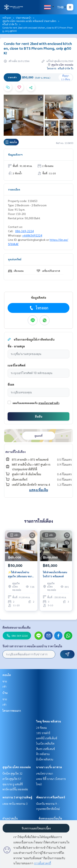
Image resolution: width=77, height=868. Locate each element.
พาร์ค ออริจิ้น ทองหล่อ (15, 789)
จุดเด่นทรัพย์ (15, 259)
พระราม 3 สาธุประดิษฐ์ (17, 797)
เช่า (4, 686)
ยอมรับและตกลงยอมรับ (25, 403)
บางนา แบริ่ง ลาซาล (49, 767)
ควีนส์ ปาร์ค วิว (10, 24)
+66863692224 (32, 235)
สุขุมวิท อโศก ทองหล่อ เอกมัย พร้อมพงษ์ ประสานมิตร (29, 21)
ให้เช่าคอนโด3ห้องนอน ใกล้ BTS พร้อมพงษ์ (55, 574)
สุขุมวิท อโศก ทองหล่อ (17, 767)
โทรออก (38, 308)
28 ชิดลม (41, 728)
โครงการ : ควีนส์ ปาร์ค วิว (60, 68)
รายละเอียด (14, 189)
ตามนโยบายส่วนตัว (49, 403)
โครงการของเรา (12, 711)
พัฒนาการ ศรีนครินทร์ (51, 797)
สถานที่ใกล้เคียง (16, 452)
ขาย (5, 681)
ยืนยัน (39, 416)
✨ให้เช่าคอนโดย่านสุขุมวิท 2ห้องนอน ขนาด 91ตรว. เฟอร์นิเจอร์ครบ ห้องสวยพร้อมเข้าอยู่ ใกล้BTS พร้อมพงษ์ (21, 574)
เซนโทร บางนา (45, 773)
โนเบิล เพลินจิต (45, 743)
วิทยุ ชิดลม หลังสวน (49, 721)
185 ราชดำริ (43, 733)
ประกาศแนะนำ (24, 18)
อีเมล (11, 384)
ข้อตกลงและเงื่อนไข (50, 818)
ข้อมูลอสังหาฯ (15, 155)
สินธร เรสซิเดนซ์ (45, 749)
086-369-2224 (24, 231)
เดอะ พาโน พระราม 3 (15, 804)
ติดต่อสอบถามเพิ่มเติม (17, 627)
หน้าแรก (7, 18)
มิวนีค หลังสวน (45, 759)
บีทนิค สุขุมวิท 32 (13, 773)
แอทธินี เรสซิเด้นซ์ (47, 738)
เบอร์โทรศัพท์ (17, 365)
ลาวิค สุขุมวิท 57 (12, 779)
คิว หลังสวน (43, 754)
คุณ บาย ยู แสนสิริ (13, 784)
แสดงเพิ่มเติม (39, 490)
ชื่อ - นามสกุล (16, 346)
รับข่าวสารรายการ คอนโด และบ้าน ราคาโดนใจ (32, 646)
